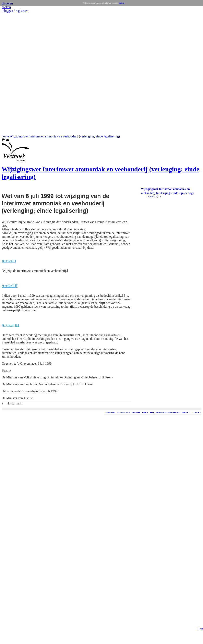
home (5, 136)
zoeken (6, 7)
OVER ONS (110, 412)
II (156, 197)
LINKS (145, 412)
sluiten (122, 3)
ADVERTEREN (124, 412)
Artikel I (151, 197)
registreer (22, 11)
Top (200, 600)
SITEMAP (136, 412)
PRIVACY (186, 412)
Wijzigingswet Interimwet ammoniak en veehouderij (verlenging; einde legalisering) (65, 136)
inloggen (7, 11)
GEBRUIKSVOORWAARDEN (168, 412)
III (160, 197)
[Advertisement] (14, 74)
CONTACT (197, 412)
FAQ (152, 412)
